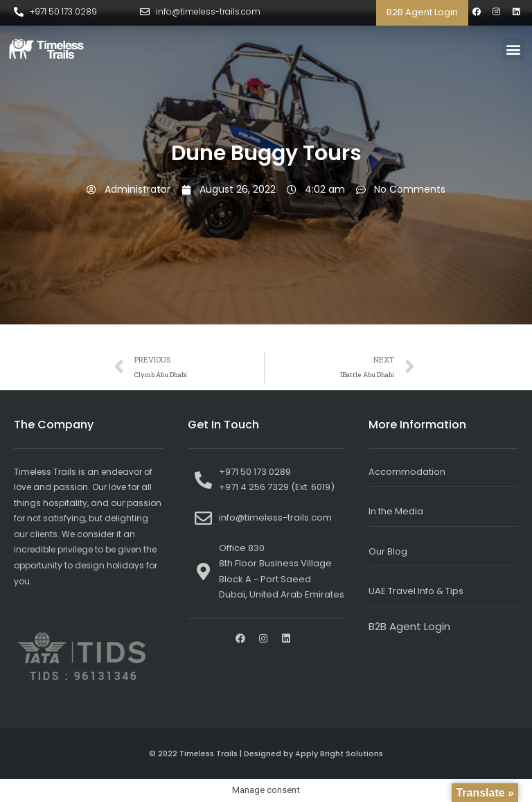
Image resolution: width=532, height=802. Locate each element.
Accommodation (407, 472)
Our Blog (388, 551)
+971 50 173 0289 (63, 11)
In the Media (396, 511)
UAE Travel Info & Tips (416, 591)
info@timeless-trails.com (208, 11)
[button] (514, 50)
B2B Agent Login (422, 12)
